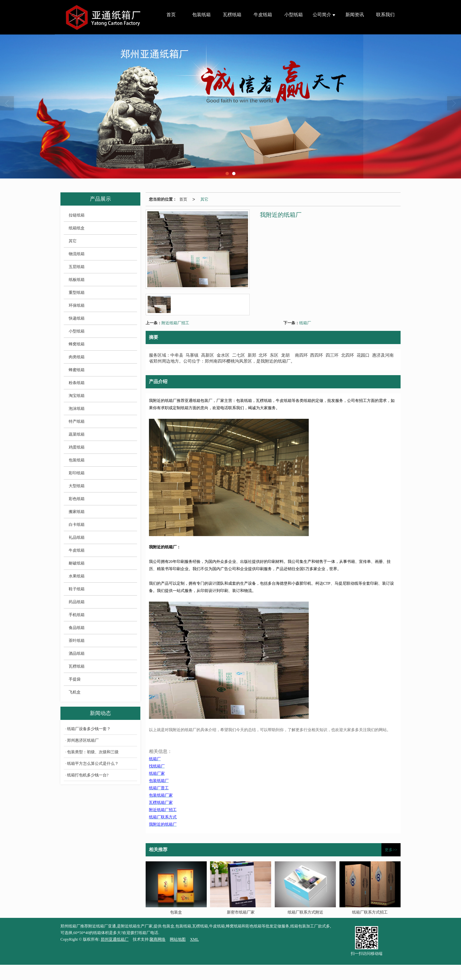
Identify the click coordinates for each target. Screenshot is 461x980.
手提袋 (75, 679)
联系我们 (385, 15)
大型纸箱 (77, 486)
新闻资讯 (355, 15)
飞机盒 (75, 692)
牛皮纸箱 (263, 15)
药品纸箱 (77, 602)
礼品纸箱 (77, 537)
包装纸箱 (201, 15)
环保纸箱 (77, 305)
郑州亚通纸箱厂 (115, 939)
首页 (171, 15)
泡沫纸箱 (77, 409)
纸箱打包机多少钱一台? (88, 775)
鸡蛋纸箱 (77, 447)
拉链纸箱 (77, 215)
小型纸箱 (294, 15)
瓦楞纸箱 (232, 15)
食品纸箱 (77, 628)
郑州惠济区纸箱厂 (83, 740)
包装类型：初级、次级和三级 (93, 752)
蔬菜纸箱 (77, 434)
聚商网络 (158, 939)
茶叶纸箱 (77, 641)
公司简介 (323, 15)
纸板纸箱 (77, 280)
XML (194, 939)
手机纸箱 (77, 615)
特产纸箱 (77, 421)
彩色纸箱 (77, 499)
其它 (204, 199)
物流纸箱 (77, 254)
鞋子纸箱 (77, 589)
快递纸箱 (77, 318)
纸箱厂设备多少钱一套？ (89, 729)
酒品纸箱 (77, 653)
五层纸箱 (77, 267)
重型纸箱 (77, 293)
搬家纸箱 (77, 512)
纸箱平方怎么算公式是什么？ (93, 764)
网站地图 (178, 939)
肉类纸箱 (77, 357)
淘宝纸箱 (77, 396)
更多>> (391, 850)
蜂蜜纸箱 (77, 370)
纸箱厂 (305, 323)
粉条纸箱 (77, 383)
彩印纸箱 (77, 473)
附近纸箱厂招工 (175, 323)
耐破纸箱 (77, 563)
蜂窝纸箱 (77, 344)
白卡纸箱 (77, 525)
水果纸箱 (77, 576)
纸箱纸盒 (77, 228)
